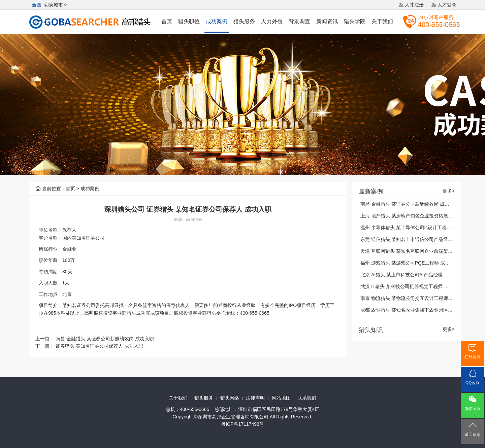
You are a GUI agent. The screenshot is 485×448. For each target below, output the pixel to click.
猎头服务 (244, 21)
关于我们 (382, 21)
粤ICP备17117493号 (243, 424)
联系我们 (307, 398)
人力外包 (272, 21)
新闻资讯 (327, 21)
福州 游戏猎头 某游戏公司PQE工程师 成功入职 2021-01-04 (423, 263)
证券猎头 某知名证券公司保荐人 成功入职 (99, 346)
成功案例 (217, 21)
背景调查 (299, 21)
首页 (167, 21)
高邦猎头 (194, 219)
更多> (449, 191)
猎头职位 (189, 21)
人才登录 (447, 5)
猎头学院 (355, 21)
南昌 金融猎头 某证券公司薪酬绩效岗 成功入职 (105, 339)
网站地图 (281, 398)
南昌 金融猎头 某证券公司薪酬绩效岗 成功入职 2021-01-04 (422, 204)
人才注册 (414, 5)
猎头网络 (230, 398)
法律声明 (255, 398)
